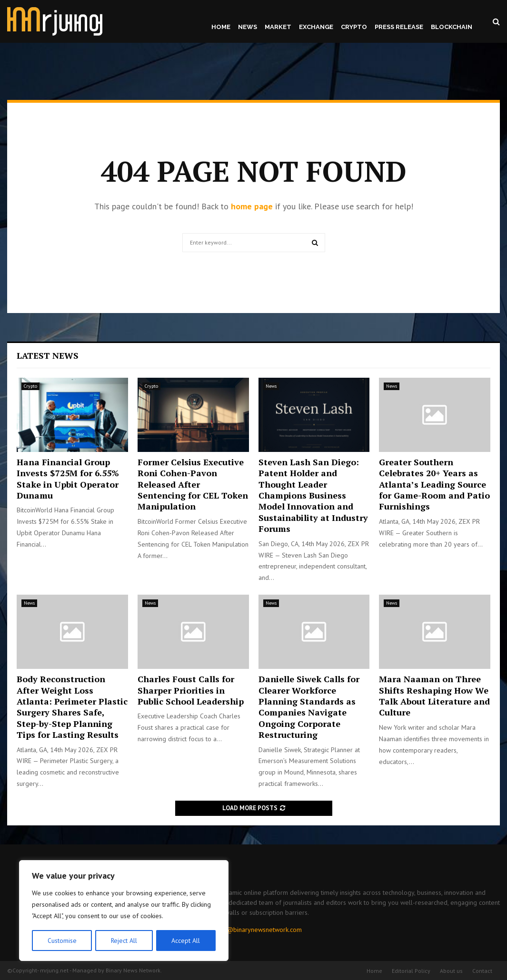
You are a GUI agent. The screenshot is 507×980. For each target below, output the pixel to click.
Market (278, 27)
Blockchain (452, 27)
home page (252, 206)
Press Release (399, 27)
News (248, 27)
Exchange (316, 27)
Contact (482, 971)
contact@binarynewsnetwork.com (254, 930)
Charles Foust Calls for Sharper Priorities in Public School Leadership (191, 690)
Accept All (186, 941)
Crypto (354, 27)
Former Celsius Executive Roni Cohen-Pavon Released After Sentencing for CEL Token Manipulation (193, 484)
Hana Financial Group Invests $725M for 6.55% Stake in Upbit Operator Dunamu (68, 479)
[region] (124, 911)
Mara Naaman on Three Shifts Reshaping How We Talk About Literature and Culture (434, 696)
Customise (62, 941)
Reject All (124, 941)
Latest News (48, 355)
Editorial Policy (411, 971)
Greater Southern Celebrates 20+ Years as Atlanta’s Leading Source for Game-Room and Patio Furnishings (434, 484)
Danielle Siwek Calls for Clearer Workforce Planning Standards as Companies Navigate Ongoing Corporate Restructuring (309, 707)
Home (221, 27)
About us (451, 971)
